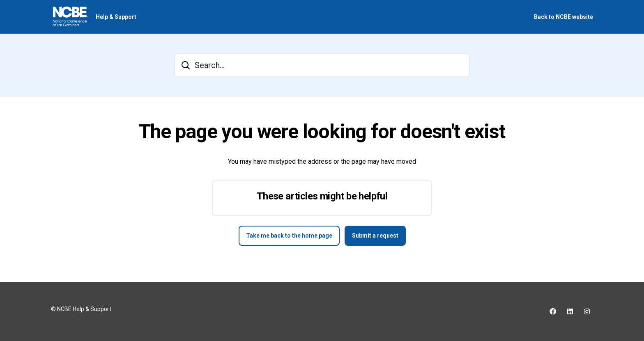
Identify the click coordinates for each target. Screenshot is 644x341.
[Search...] (322, 65)
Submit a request (375, 236)
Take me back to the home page (289, 236)
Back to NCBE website (563, 17)
